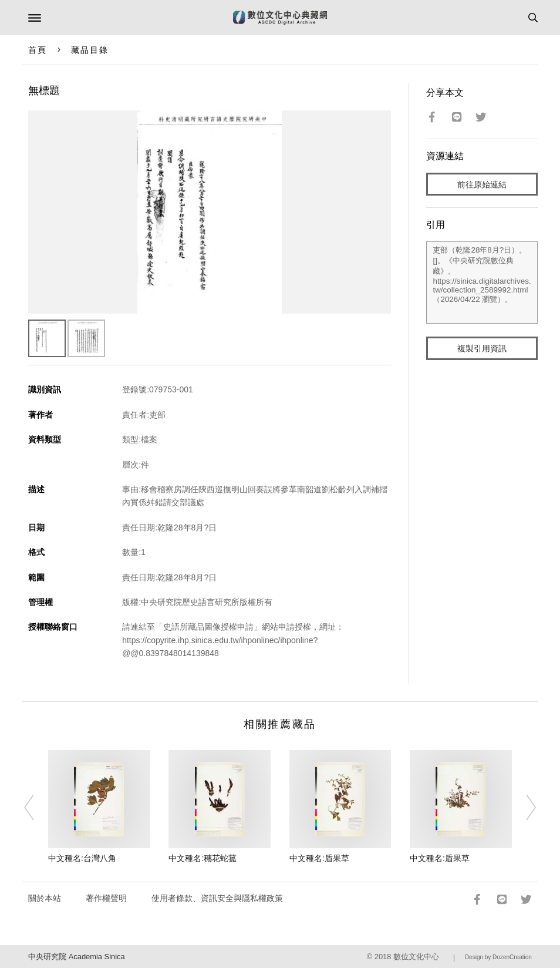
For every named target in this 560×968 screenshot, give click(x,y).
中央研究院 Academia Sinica (76, 957)
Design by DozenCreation (498, 957)
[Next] (523, 807)
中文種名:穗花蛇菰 (203, 858)
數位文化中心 (416, 957)
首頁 (38, 50)
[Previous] (37, 807)
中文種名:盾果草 (319, 858)
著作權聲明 (106, 898)
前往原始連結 (482, 184)
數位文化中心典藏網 (280, 18)
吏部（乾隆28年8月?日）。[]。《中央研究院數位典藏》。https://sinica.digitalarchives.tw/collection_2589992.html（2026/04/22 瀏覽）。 (482, 283)
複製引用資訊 (482, 348)
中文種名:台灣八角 (82, 858)
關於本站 (45, 898)
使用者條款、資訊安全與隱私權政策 (217, 898)
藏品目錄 (90, 50)
